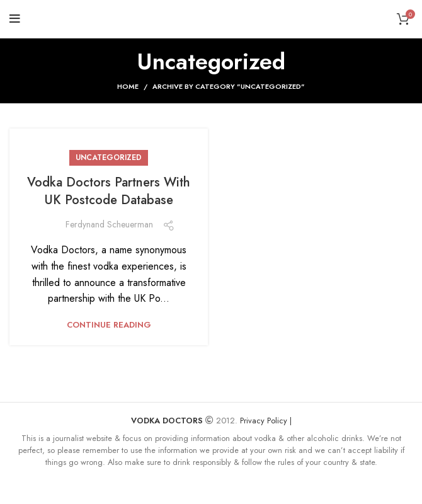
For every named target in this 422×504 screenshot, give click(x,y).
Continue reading (109, 325)
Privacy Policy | (266, 421)
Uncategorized (109, 157)
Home (128, 86)
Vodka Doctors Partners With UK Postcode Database (109, 191)
